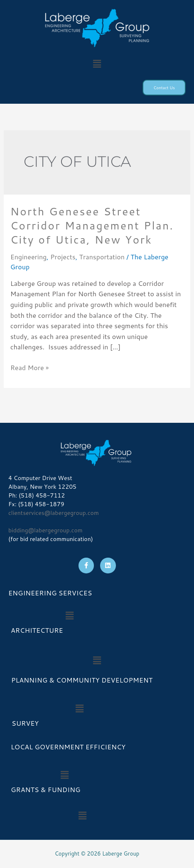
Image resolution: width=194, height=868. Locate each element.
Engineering (29, 257)
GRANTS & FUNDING (45, 789)
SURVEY (23, 723)
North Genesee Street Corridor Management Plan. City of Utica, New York (92, 225)
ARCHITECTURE (37, 630)
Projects (63, 257)
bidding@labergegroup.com (45, 530)
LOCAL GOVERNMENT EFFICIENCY (68, 747)
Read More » (30, 367)
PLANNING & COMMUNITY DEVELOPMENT (82, 680)
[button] (97, 64)
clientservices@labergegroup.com (54, 513)
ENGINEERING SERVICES (50, 593)
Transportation (102, 257)
